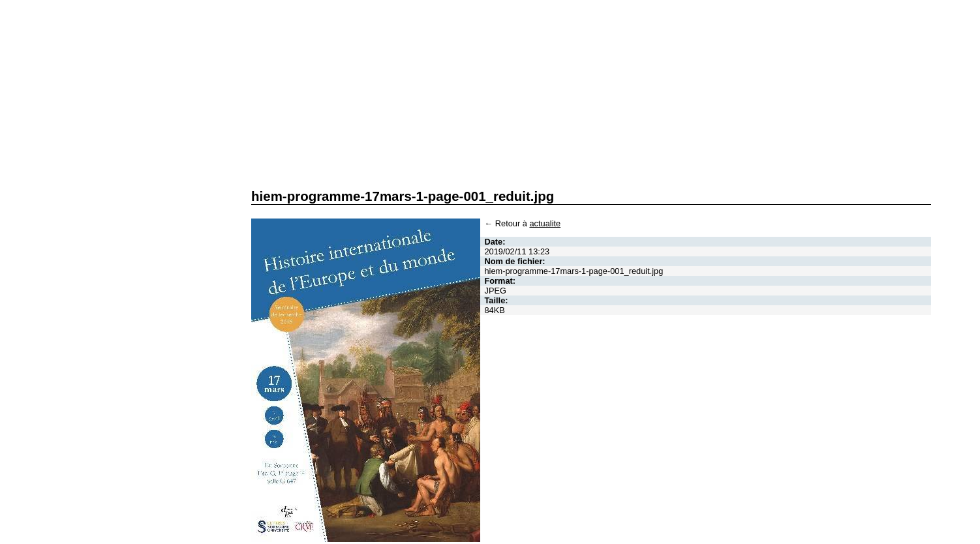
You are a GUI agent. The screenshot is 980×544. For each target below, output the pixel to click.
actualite (545, 223)
